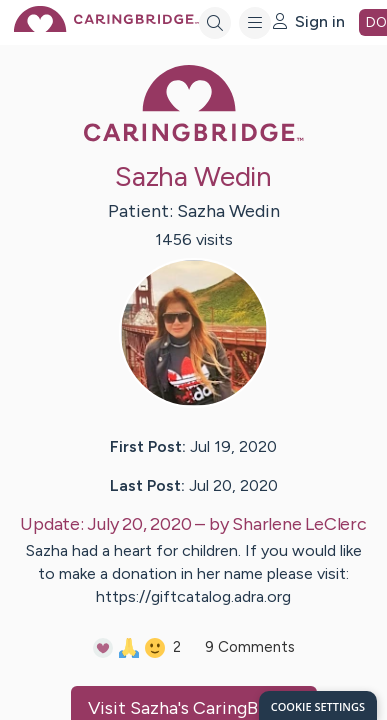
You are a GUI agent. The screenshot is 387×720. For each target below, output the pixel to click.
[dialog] (318, 705)
